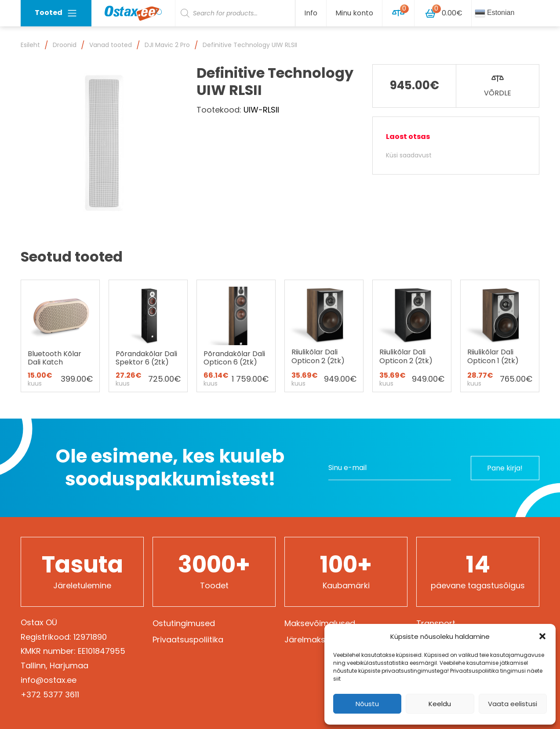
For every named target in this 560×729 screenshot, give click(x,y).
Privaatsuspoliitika (188, 640)
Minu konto (354, 13)
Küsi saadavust (409, 155)
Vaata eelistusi (513, 704)
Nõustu (367, 704)
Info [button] (311, 13)
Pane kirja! (504, 468)
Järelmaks (305, 640)
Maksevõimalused (320, 623)
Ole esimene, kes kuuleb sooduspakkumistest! (170, 468)
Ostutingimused (184, 623)
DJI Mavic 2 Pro (167, 45)
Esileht (30, 45)
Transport (436, 623)
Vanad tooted (111, 45)
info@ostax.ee (49, 680)
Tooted (56, 13)
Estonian (495, 13)
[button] (542, 636)
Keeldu (440, 704)
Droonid (65, 45)
